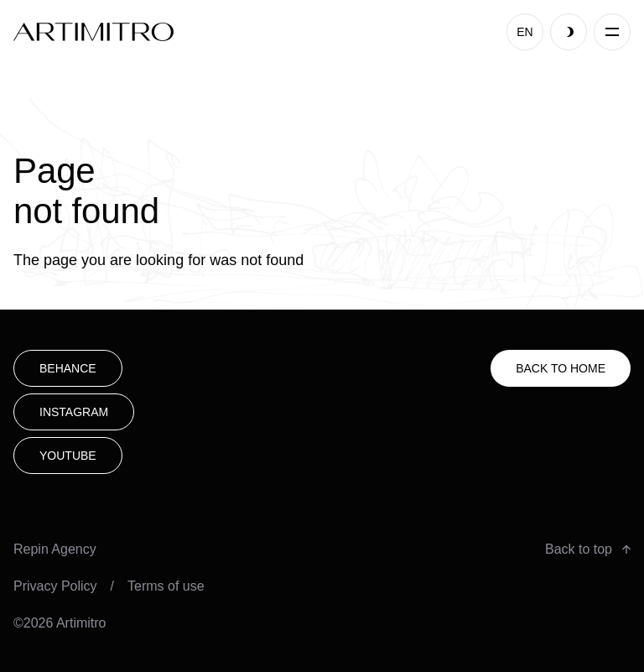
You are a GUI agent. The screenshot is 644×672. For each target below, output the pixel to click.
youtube (68, 456)
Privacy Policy (55, 586)
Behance (68, 368)
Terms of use (166, 586)
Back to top (588, 549)
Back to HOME (561, 368)
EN (525, 32)
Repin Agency (55, 549)
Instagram (74, 412)
